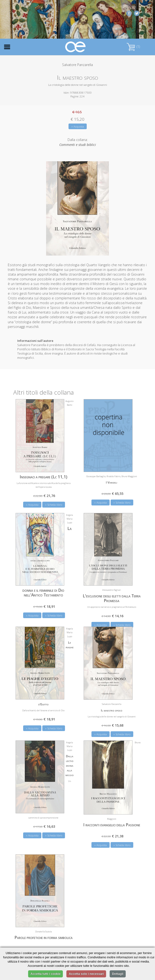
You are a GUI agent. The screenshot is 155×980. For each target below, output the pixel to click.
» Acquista (78, 126)
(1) (133, 47)
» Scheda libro (54, 505)
